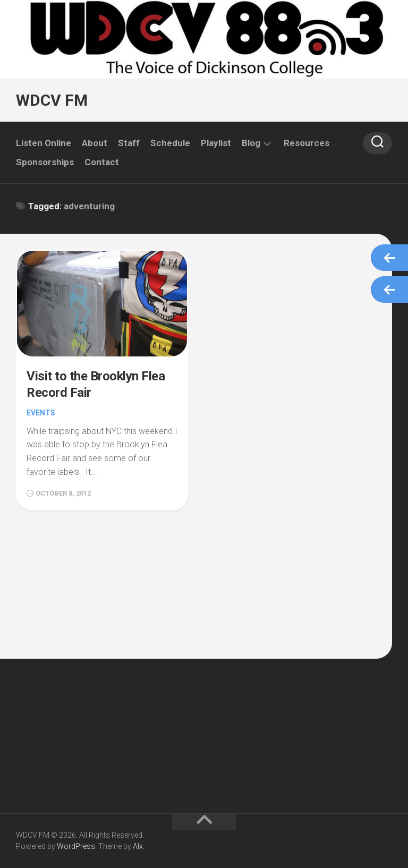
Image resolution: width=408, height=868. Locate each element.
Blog (251, 143)
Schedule (170, 143)
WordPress (76, 846)
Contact (102, 162)
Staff (129, 143)
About (95, 143)
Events (41, 413)
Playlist (216, 143)
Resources (307, 143)
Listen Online (44, 143)
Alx (138, 846)
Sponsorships (45, 162)
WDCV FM (52, 100)
